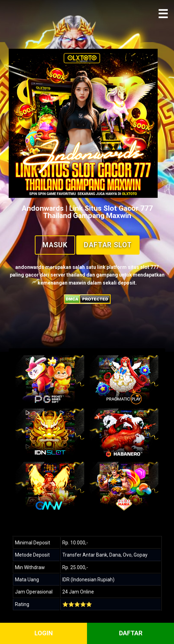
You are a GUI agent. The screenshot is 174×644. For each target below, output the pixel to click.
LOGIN (44, 633)
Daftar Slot (108, 245)
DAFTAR (131, 633)
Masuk (55, 245)
